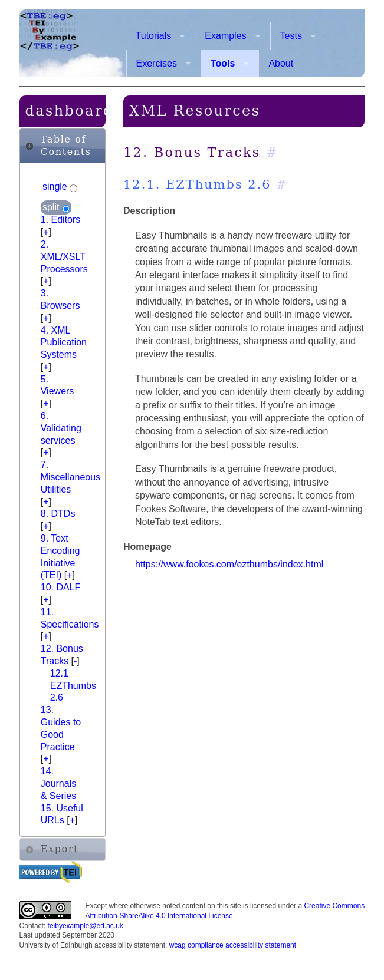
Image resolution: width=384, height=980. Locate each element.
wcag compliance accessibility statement (233, 945)
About (281, 63)
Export (60, 849)
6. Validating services (61, 428)
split (52, 208)
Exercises (157, 63)
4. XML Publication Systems (64, 343)
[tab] (63, 146)
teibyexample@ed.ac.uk (86, 926)
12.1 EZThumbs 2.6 (73, 686)
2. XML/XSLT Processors (64, 257)
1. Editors (61, 220)
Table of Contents (66, 146)
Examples (225, 36)
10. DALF (61, 587)
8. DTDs (58, 514)
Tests (291, 36)
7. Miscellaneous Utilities (70, 477)
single (56, 187)
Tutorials (154, 36)
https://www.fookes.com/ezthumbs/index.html (229, 564)
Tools (223, 63)
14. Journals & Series (58, 783)
